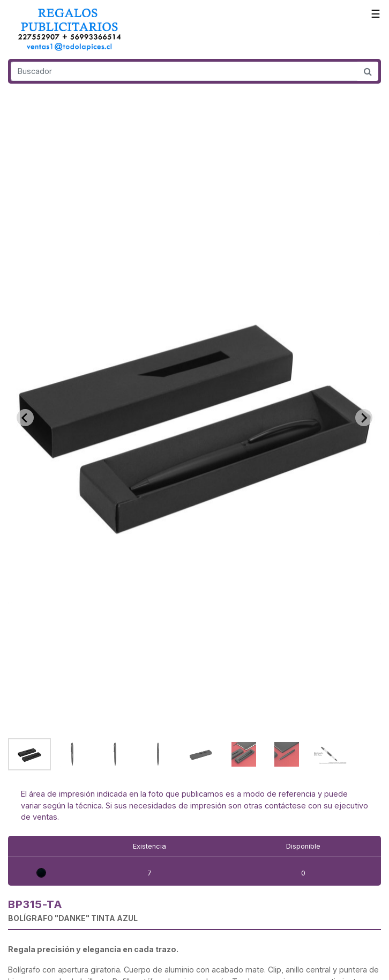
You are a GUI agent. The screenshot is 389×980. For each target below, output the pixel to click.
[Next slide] (364, 418)
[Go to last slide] (25, 418)
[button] (29, 754)
